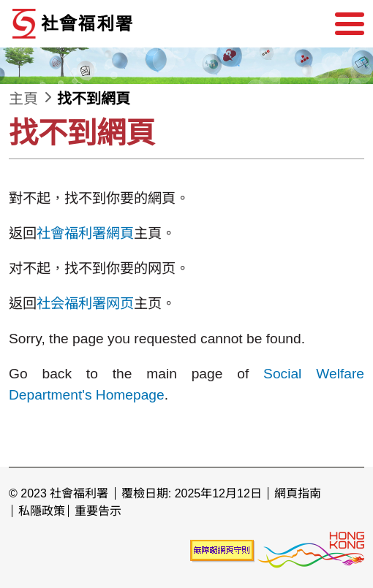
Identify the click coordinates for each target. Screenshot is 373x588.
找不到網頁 (94, 99)
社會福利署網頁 (85, 233)
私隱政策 (42, 511)
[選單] (350, 24)
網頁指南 (298, 493)
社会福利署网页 (85, 303)
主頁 (23, 99)
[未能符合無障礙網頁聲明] (222, 550)
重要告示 (98, 511)
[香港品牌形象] (311, 550)
